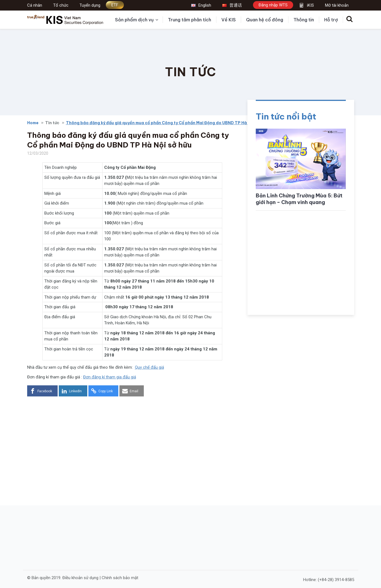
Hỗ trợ (331, 20)
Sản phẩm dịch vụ (137, 20)
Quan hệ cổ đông (265, 20)
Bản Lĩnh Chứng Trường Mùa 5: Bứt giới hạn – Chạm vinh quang (299, 199)
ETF (115, 5)
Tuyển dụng (90, 5)
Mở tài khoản (337, 5)
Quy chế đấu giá (149, 367)
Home (33, 123)
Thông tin (304, 20)
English (201, 5)
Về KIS (229, 20)
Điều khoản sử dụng (80, 578)
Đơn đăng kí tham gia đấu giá (110, 377)
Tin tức (52, 123)
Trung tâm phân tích (190, 20)
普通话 (232, 5)
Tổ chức (61, 5)
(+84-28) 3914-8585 (336, 580)
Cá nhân (35, 5)
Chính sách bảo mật (120, 578)
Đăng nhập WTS (273, 5)
